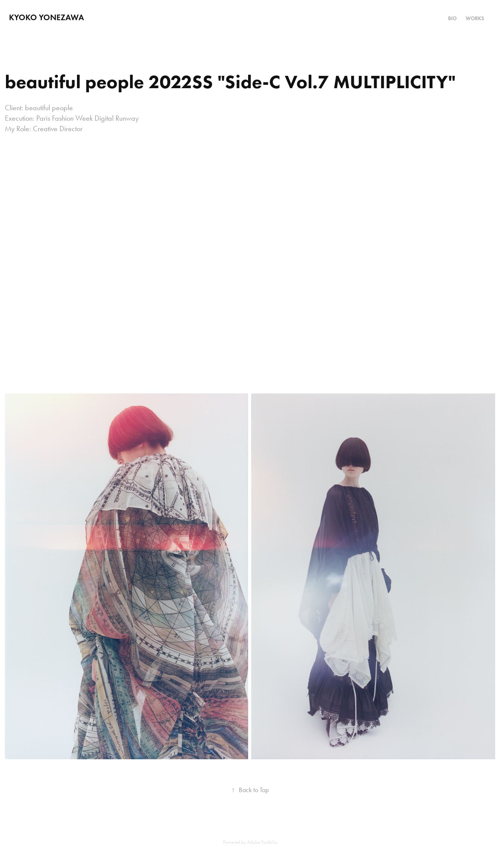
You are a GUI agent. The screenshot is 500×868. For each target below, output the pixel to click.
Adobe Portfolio (262, 842)
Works (475, 18)
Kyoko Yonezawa (47, 17)
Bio (452, 18)
